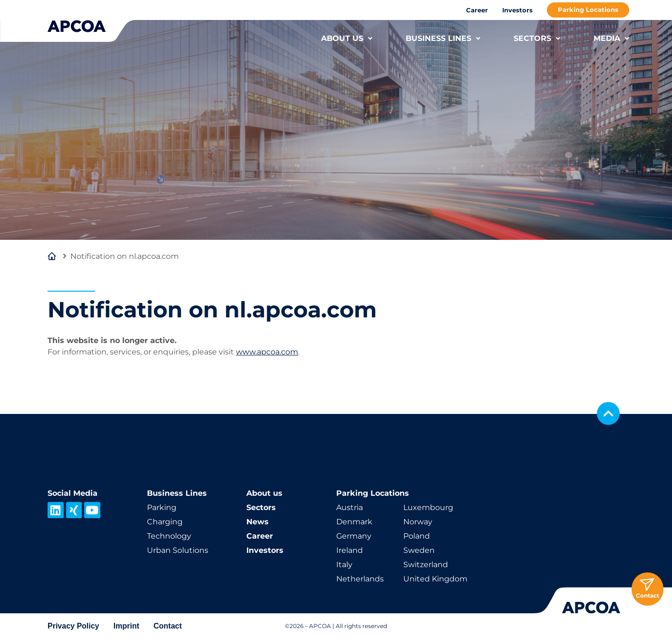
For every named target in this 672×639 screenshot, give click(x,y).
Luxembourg (428, 507)
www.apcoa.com (267, 352)
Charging (165, 522)
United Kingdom (435, 579)
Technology (169, 536)
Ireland (350, 550)
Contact (168, 626)
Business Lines (177, 493)
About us (264, 493)
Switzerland (426, 565)
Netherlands (360, 579)
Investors (517, 10)
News (258, 522)
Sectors (261, 507)
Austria (350, 507)
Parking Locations (588, 10)
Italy (344, 565)
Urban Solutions (178, 550)
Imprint (127, 626)
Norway (418, 522)
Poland (417, 536)
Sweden (419, 550)
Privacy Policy (73, 626)
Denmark (354, 522)
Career (477, 10)
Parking (162, 507)
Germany (354, 536)
